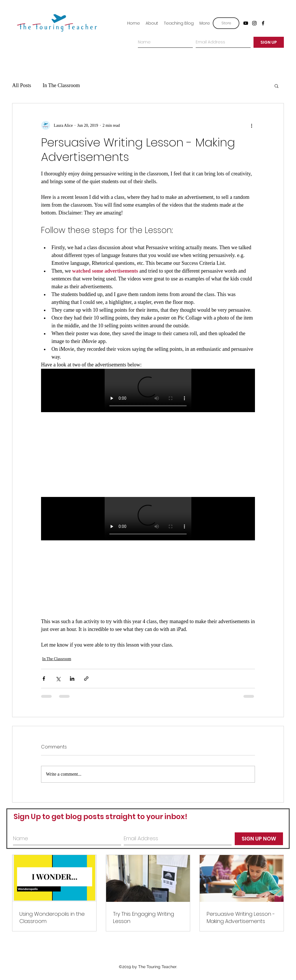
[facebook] (263, 23)
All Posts (22, 85)
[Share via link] (86, 679)
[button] (276, 86)
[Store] (226, 23)
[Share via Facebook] (44, 679)
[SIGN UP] (269, 42)
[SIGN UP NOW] (259, 839)
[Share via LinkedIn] (72, 679)
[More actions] (251, 125)
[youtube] (246, 23)
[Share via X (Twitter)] (58, 679)
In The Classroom (61, 85)
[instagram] (254, 23)
